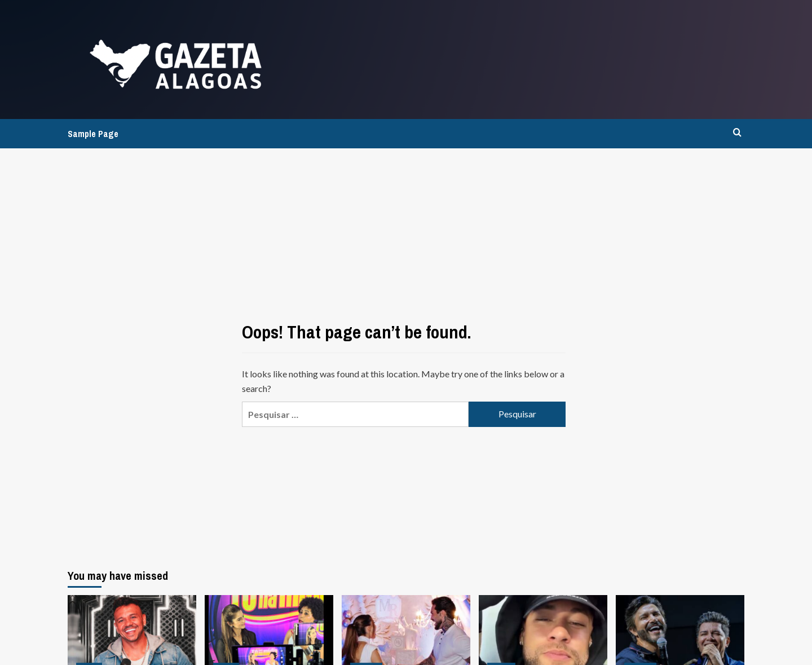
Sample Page (93, 134)
